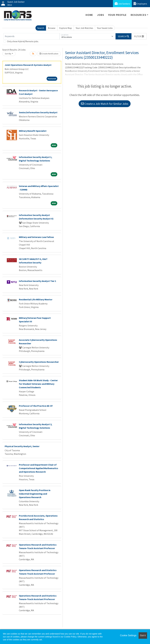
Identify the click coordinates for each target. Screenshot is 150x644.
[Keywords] (31, 36)
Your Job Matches (84, 28)
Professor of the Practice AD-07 (36, 406)
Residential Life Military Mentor (36, 299)
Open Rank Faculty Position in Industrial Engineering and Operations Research (35, 494)
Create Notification (49, 54)
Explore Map (66, 28)
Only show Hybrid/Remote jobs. (23, 41)
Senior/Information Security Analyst (38, 112)
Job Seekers (122, 4)
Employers (140, 4)
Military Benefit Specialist (33, 131)
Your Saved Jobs (105, 28)
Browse (52, 28)
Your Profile (117, 15)
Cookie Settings (128, 635)
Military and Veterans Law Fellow (36, 237)
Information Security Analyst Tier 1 (37, 281)
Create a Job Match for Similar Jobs (105, 104)
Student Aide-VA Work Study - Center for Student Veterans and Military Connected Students (38, 384)
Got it (143, 635)
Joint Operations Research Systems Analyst (28, 65)
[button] (139, 36)
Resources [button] (138, 15)
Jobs (100, 15)
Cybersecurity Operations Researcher (39, 362)
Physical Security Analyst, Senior (22, 446)
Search (41, 28)
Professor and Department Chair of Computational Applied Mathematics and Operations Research (39, 468)
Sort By (8, 54)
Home (89, 15)
